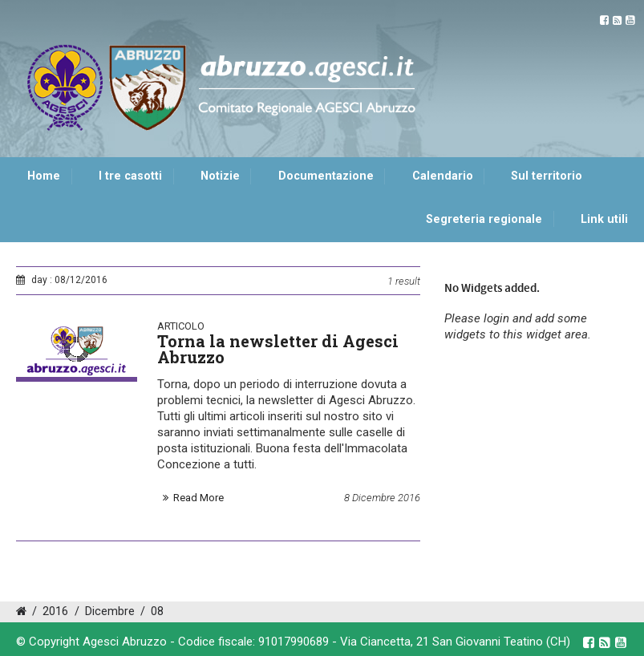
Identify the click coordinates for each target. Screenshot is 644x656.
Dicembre (110, 611)
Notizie (220, 176)
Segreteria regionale (484, 219)
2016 (55, 611)
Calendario (443, 176)
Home (44, 176)
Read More (198, 498)
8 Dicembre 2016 (382, 498)
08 (157, 611)
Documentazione (326, 176)
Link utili (604, 219)
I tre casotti (130, 176)
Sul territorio (547, 176)
